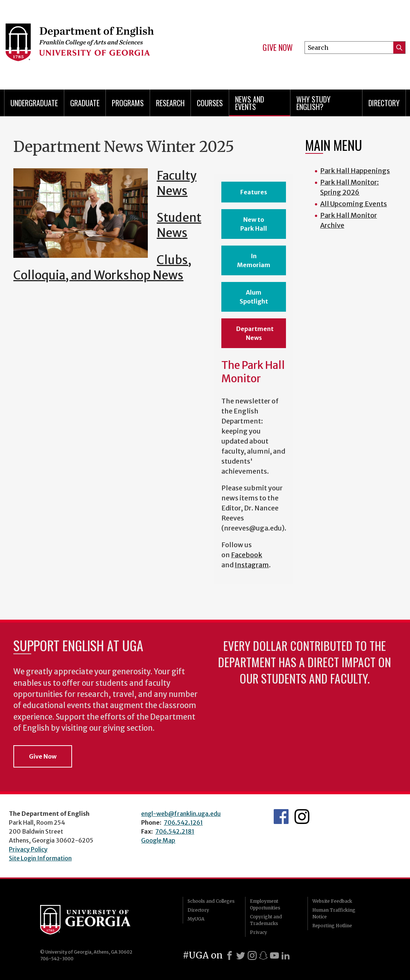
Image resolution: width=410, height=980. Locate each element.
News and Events (250, 103)
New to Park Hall (254, 224)
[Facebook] (230, 955)
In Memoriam (254, 260)
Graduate (85, 103)
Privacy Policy (28, 849)
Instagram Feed (302, 817)
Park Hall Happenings (355, 171)
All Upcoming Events (354, 204)
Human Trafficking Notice (334, 913)
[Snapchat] (263, 955)
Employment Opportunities (265, 904)
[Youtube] (274, 955)
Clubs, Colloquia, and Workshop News (102, 268)
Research (170, 103)
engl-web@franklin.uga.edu (181, 814)
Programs (128, 103)
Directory (384, 103)
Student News (179, 225)
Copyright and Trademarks (266, 920)
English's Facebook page (281, 817)
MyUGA (196, 919)
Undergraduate (34, 103)
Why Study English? (313, 103)
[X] (241, 955)
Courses (210, 103)
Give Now (278, 48)
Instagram (252, 565)
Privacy (258, 932)
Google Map (158, 840)
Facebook (247, 555)
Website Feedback (332, 901)
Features (254, 192)
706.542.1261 (183, 822)
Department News (255, 333)
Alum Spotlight (254, 297)
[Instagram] (252, 955)
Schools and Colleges (211, 901)
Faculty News (177, 183)
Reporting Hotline (332, 926)
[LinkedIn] (286, 955)
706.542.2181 (175, 831)
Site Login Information (40, 858)
